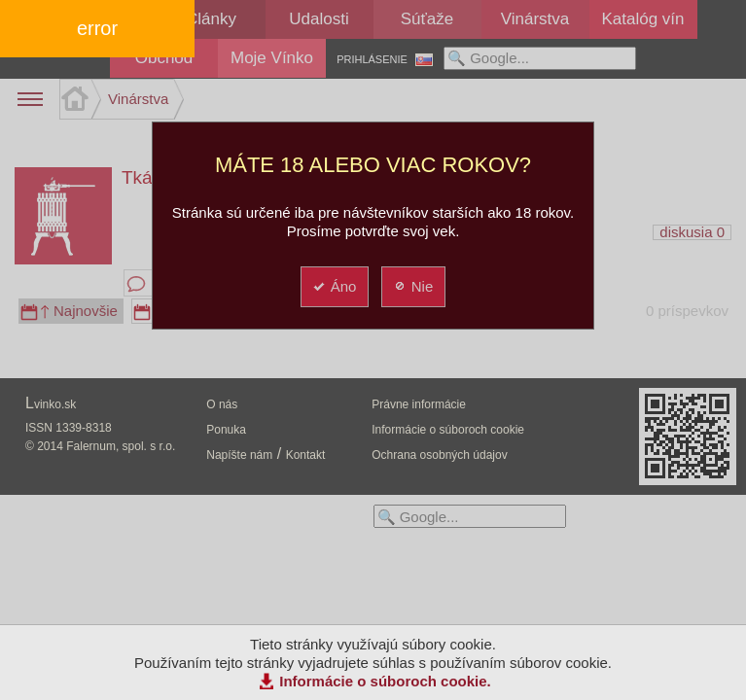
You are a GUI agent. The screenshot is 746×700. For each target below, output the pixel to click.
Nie (413, 286)
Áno (334, 286)
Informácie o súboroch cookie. (385, 681)
